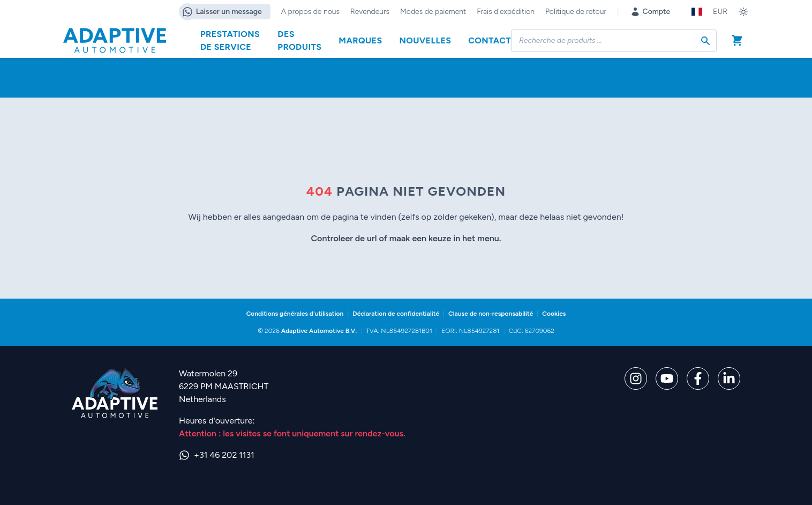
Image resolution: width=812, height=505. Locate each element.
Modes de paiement (433, 12)
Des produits (299, 40)
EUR (720, 12)
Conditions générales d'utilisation (295, 314)
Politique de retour (576, 12)
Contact (490, 40)
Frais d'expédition (506, 12)
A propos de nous (310, 12)
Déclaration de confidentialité (396, 314)
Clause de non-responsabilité (491, 314)
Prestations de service (230, 40)
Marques (360, 40)
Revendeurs (370, 12)
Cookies (554, 314)
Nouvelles (426, 40)
